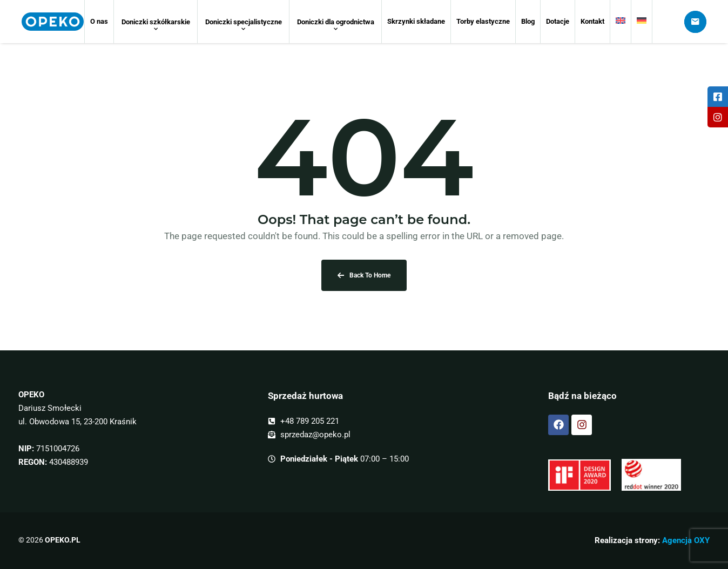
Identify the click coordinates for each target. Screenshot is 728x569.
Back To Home (364, 275)
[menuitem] (621, 22)
